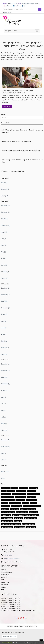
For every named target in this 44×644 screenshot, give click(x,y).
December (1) (5, 205)
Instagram (8, 6)
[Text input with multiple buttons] (20, 9)
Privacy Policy (5, 575)
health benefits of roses (22, 512)
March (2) (4, 424)
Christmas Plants (31, 491)
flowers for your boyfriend (33, 494)
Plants (3, 478)
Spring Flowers (31, 497)
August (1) (4, 232)
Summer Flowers (15, 509)
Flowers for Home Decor (18, 515)
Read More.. (7, 107)
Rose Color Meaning (16, 506)
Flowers (4, 491)
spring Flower (14, 488)
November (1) (5, 212)
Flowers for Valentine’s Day (19, 494)
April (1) (4, 258)
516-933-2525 (13, 4)
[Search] (22, 118)
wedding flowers (27, 506)
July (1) (3, 239)
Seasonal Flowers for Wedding (28, 509)
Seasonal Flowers (31, 527)
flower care (34, 503)
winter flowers (26, 503)
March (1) (4, 183)
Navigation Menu (11, 31)
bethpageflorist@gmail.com (31, 4)
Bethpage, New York (9, 636)
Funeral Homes (5, 582)
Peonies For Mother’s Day (30, 518)
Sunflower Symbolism (7, 521)
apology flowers (18, 518)
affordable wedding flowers (28, 524)
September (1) (6, 225)
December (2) (5, 440)
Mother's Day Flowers (20, 497)
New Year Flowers (6, 494)
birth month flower (21, 491)
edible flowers (5, 509)
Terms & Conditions (6, 572)
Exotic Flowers (37, 506)
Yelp (24, 6)
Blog (2, 590)
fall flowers (5, 503)
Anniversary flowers (31, 500)
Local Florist (4, 585)
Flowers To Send (24, 488)
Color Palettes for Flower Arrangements (11, 524)
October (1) (5, 219)
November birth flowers (15, 503)
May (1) (4, 252)
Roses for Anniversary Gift (8, 512)
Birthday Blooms (33, 512)
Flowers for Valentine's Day (32, 515)
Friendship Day (33, 488)
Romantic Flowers (6, 515)
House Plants (11, 491)
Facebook (17, 6)
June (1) (4, 245)
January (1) (5, 278)
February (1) (5, 189)
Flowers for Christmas (20, 527)
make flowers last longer (8, 497)
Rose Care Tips (6, 506)
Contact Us (4, 577)
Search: (4, 115)
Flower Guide (5, 472)
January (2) (5, 196)
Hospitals (4, 587)
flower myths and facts (7, 527)
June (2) (4, 328)
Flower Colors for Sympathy (8, 500)
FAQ (2, 580)
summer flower (5, 488)
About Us (4, 570)
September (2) (6, 447)
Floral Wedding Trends (7, 518)
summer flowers (21, 500)
